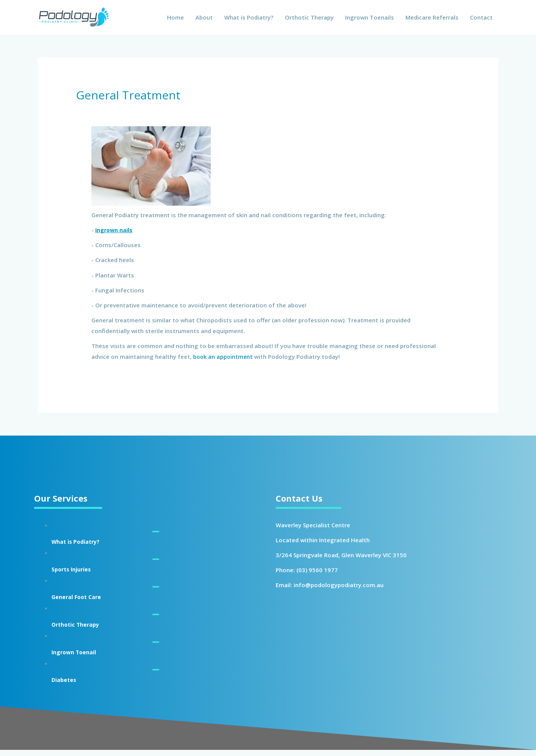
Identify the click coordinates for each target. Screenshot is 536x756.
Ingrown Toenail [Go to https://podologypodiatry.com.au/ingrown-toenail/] (77, 658)
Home (175, 20)
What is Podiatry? (249, 20)
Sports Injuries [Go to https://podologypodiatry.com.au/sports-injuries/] (74, 575)
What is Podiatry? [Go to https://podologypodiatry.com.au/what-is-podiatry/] (79, 548)
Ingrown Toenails (370, 20)
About (204, 20)
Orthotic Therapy (309, 20)
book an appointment (224, 363)
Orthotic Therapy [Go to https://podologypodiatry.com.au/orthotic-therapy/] (78, 631)
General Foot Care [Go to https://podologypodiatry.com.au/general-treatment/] (79, 603)
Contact (481, 20)
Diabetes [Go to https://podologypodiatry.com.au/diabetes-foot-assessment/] (65, 686)
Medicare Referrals (432, 20)
